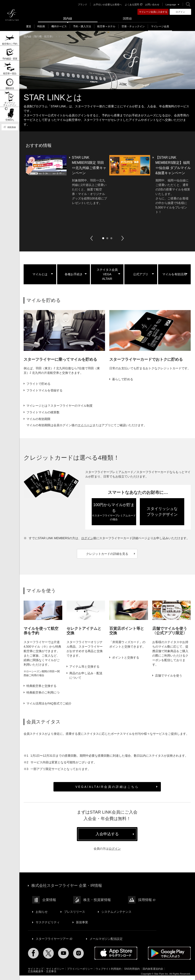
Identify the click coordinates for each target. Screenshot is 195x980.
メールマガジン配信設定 (106, 943)
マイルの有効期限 (38, 419)
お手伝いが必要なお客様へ (108, 5)
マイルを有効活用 (174, 274)
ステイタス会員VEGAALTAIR (107, 274)
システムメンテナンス (116, 916)
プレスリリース (75, 916)
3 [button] (111, 238)
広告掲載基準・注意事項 (42, 976)
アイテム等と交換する (84, 667)
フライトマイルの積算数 (43, 412)
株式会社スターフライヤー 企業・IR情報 (67, 890)
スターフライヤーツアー (54, 943)
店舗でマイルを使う (169, 676)
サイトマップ (36, 973)
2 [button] (107, 238)
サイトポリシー (55, 973)
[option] (107, 185)
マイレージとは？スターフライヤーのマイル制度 (59, 406)
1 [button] (103, 238)
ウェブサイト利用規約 (108, 973)
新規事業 (82, 927)
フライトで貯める (38, 384)
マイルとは (40, 274)
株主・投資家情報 (97, 904)
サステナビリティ (48, 927)
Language (171, 5)
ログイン (87, 538)
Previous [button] (92, 238)
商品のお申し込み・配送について (86, 675)
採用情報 (147, 904)
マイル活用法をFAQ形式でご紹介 (49, 708)
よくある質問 (134, 5)
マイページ (85, 425)
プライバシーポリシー (80, 973)
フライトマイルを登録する (44, 390)
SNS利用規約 (132, 973)
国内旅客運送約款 (153, 973)
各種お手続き (74, 274)
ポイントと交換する (126, 657)
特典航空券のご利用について (43, 695)
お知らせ (42, 916)
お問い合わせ (152, 5)
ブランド (82, 5)
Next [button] (123, 238)
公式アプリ (141, 274)
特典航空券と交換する (41, 686)
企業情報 (49, 904)
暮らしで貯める (123, 379)
